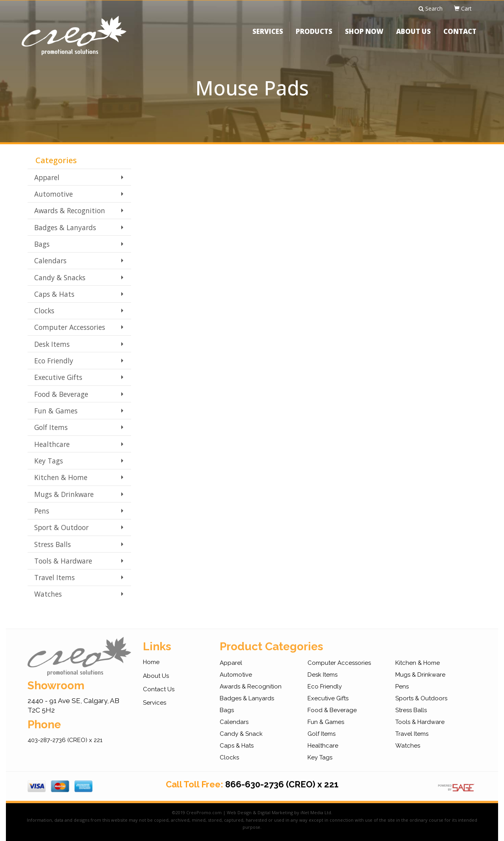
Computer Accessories (70, 327)
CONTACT (460, 37)
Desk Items (52, 344)
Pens (42, 511)
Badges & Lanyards (65, 227)
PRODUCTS (314, 37)
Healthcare (52, 444)
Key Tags (49, 461)
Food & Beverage (61, 394)
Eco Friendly (54, 361)
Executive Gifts (58, 377)
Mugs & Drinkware (64, 494)
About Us (156, 676)
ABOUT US (413, 37)
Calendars (50, 260)
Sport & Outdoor (61, 527)
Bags (42, 244)
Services (155, 703)
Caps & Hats (54, 294)
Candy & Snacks (60, 277)
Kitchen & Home (61, 477)
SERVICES (268, 37)
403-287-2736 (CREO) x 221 (65, 740)
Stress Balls (53, 544)
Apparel (47, 177)
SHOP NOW (364, 37)
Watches (48, 594)
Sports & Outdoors (421, 698)
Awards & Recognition (70, 210)
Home (151, 662)
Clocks (44, 311)
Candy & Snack (241, 734)
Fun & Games (56, 411)
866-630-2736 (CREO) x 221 (282, 784)
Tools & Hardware (63, 561)
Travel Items (55, 577)
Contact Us (159, 689)
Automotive (54, 194)
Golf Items (51, 427)
